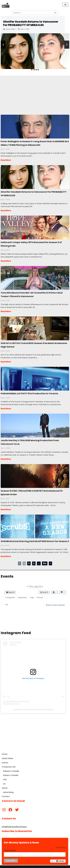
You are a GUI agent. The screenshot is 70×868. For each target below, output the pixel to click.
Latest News (7, 756)
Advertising (8, 790)
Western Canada (11, 769)
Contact (6, 794)
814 (45, 561)
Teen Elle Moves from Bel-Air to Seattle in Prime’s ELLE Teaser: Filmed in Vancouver (35, 277)
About (5, 786)
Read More (6, 160)
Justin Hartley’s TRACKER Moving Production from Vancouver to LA (35, 424)
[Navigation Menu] (65, 5)
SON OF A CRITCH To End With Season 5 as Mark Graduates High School (35, 327)
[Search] (32, 13)
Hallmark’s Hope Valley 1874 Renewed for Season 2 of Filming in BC (35, 227)
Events (5, 760)
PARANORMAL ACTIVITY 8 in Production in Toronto (35, 377)
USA (5, 777)
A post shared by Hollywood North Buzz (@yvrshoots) (33, 707)
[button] (32, 70)
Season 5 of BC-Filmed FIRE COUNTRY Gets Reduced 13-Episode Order (35, 474)
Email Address (11, 848)
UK (4, 781)
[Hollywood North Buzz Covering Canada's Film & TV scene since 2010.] (6, 5)
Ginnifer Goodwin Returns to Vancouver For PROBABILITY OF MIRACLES (31, 23)
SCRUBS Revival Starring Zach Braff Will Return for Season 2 (35, 524)
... (39, 561)
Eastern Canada (11, 773)
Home (5, 752)
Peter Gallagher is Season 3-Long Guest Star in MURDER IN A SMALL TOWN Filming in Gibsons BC (35, 126)
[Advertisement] (35, 92)
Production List (9, 765)
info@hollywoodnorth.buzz (14, 824)
